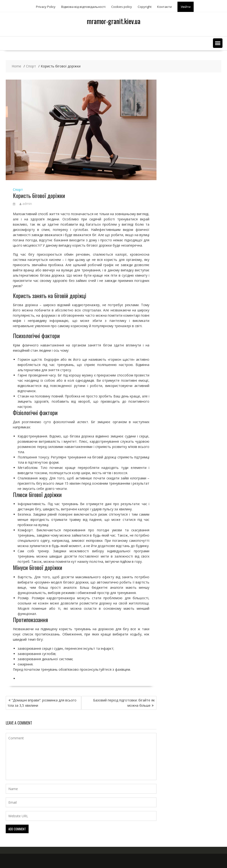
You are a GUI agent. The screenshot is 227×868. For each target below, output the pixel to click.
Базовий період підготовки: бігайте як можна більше (124, 703)
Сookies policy (122, 7)
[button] (218, 43)
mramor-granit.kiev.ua (113, 21)
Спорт (18, 190)
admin (26, 204)
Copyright (145, 7)
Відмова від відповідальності (83, 7)
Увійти (186, 7)
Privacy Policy (46, 7)
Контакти (164, 7)
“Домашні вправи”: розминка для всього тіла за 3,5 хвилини (42, 703)
